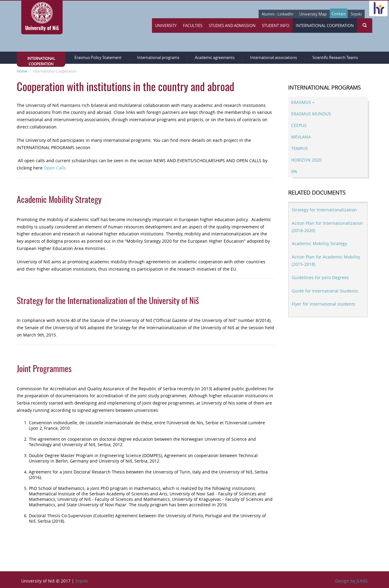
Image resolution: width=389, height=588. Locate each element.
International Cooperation (325, 26)
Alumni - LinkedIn (277, 14)
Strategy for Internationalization (324, 210)
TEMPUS (299, 148)
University (166, 26)
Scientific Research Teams (335, 57)
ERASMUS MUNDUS (311, 114)
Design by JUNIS (351, 581)
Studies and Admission (232, 26)
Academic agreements (215, 57)
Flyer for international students (324, 304)
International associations (274, 57)
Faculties (193, 26)
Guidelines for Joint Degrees (320, 277)
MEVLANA (301, 137)
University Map (313, 14)
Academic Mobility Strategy (319, 243)
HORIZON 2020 (306, 160)
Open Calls (55, 168)
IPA (294, 171)
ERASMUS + (303, 102)
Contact (339, 14)
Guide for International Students (325, 291)
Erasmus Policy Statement (98, 57)
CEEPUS (299, 125)
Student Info (276, 26)
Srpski (356, 14)
